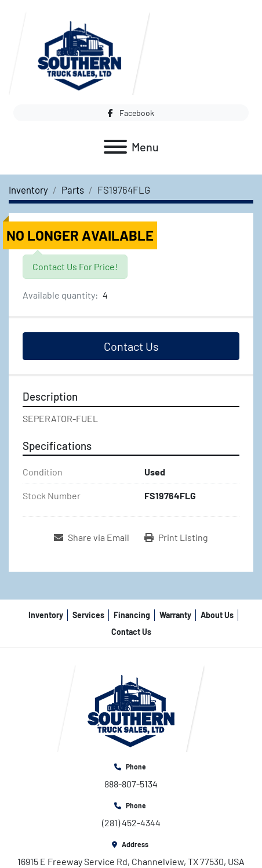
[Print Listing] (176, 537)
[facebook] (131, 113)
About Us (217, 615)
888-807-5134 (131, 784)
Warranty (175, 615)
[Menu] (115, 147)
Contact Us (131, 346)
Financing (132, 615)
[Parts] (73, 190)
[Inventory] (28, 190)
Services (88, 615)
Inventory (46, 615)
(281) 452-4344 (131, 822)
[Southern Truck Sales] (131, 707)
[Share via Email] (92, 537)
